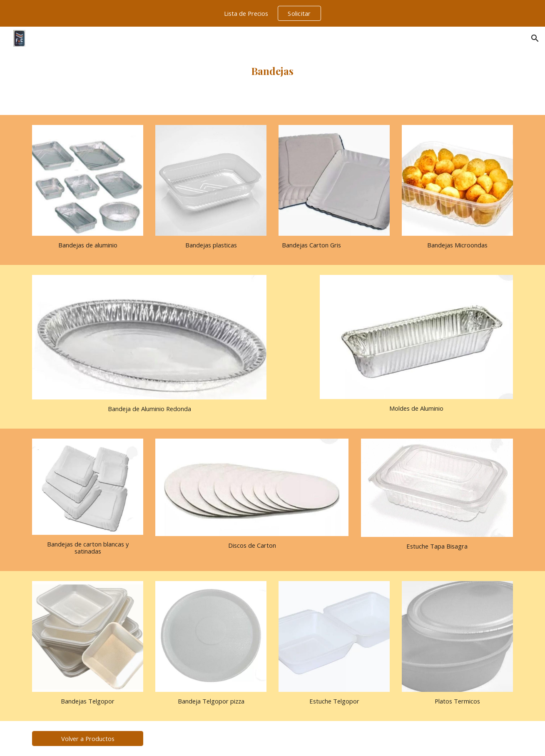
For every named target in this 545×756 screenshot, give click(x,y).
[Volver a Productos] (87, 738)
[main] (273, 71)
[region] (272, 13)
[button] (535, 38)
